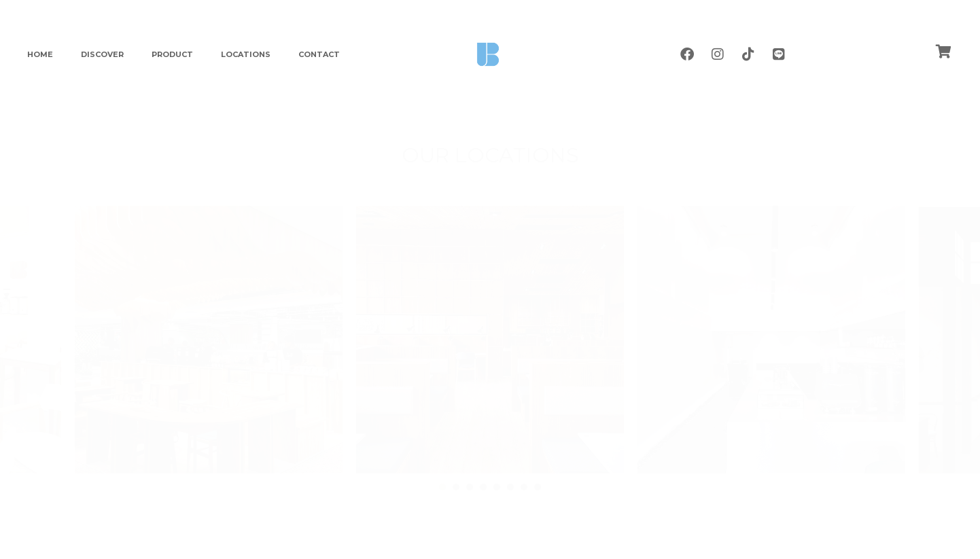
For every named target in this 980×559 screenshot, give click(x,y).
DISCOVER (102, 54)
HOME (40, 54)
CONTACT (319, 54)
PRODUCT (172, 54)
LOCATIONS (246, 54)
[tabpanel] (490, 340)
